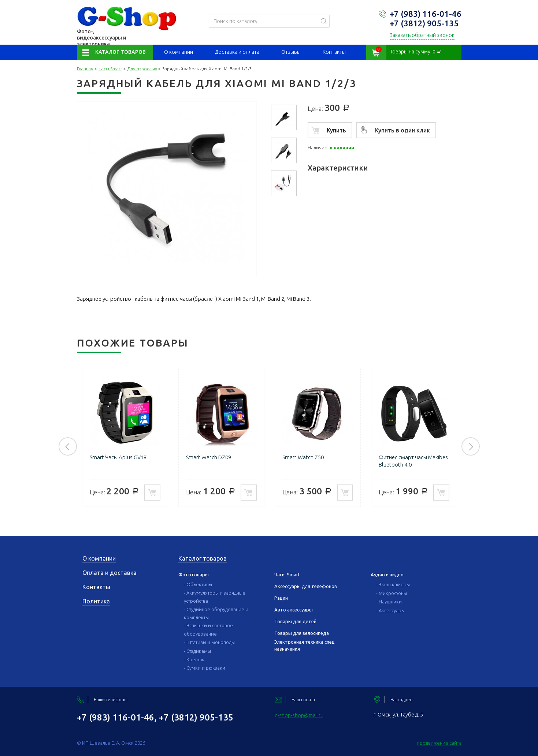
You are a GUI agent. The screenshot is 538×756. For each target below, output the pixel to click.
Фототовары (194, 575)
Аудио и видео (387, 575)
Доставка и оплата (237, 52)
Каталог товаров (120, 52)
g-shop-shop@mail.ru (299, 715)
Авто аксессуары (294, 610)
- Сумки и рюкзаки (205, 668)
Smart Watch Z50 (303, 457)
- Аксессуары (390, 610)
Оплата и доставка (110, 573)
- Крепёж (194, 659)
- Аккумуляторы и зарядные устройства (215, 597)
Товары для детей (295, 621)
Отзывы (291, 52)
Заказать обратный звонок (422, 35)
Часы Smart (110, 69)
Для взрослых (142, 69)
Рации (281, 598)
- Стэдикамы (197, 651)
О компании (179, 52)
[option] (284, 117)
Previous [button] (68, 446)
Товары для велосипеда (302, 633)
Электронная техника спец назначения (305, 645)
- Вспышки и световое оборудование (208, 629)
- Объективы (198, 584)
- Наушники (389, 602)
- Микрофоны (392, 593)
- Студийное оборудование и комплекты (216, 613)
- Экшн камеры (393, 584)
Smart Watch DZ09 (209, 457)
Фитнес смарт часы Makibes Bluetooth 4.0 (413, 461)
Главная (85, 69)
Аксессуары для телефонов (306, 586)
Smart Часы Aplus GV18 (118, 457)
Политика (96, 601)
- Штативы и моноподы (209, 642)
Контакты (334, 52)
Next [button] (471, 446)
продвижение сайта (439, 743)
